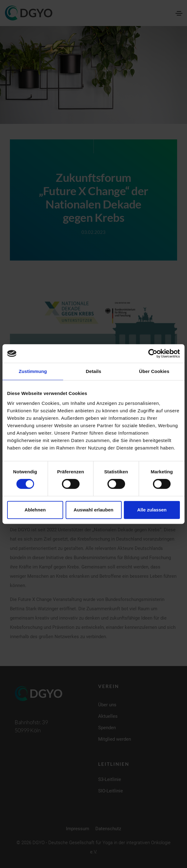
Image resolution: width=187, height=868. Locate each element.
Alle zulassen (152, 510)
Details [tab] (94, 371)
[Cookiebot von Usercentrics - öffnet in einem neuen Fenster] (153, 353)
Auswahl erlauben (94, 510)
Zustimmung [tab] (33, 371)
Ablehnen (35, 510)
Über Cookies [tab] (154, 371)
